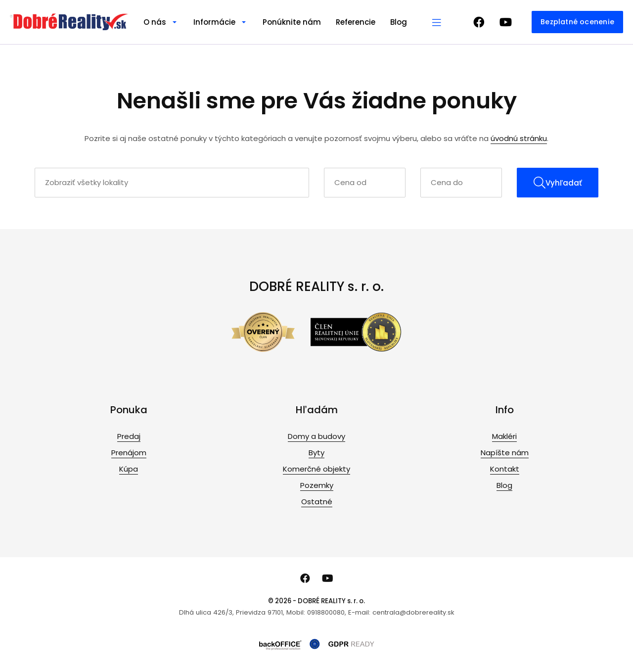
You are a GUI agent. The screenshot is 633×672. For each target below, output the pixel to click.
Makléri (504, 436)
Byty (316, 453)
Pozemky (317, 485)
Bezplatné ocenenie (577, 22)
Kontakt (505, 469)
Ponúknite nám (292, 22)
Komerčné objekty (316, 469)
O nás (155, 22)
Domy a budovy (316, 436)
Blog (399, 22)
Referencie (356, 22)
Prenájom (129, 453)
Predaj (129, 436)
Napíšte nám (505, 453)
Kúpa (129, 469)
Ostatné (317, 502)
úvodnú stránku (519, 138)
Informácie (214, 22)
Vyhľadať (558, 183)
